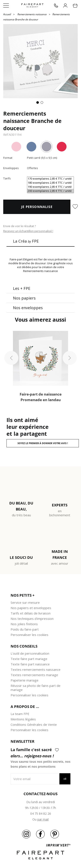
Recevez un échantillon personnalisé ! (28, 231)
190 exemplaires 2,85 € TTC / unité (50, 187)
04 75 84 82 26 (41, 814)
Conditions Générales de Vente (34, 724)
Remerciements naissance (32, 14)
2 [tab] (43, 103)
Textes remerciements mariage (34, 675)
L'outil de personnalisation (30, 653)
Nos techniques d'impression (32, 619)
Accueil (7, 14)
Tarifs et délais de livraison (31, 613)
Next (70, 358)
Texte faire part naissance (30, 664)
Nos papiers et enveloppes (31, 608)
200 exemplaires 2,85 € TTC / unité (50, 191)
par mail (43, 819)
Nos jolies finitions (24, 624)
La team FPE (20, 714)
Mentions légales (23, 719)
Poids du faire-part (25, 629)
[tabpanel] (40, 61)
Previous (11, 358)
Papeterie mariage (25, 680)
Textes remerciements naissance (36, 669)
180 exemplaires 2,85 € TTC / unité (50, 183)
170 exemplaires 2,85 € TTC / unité (50, 179)
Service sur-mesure (25, 602)
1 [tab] (38, 103)
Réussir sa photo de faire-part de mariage (36, 688)
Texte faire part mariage (29, 659)
